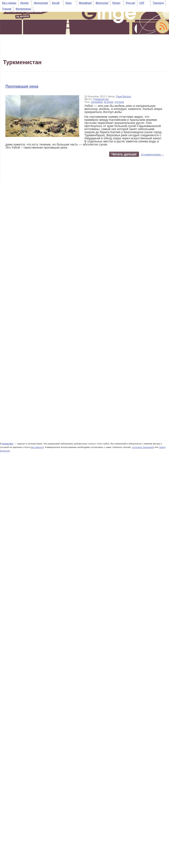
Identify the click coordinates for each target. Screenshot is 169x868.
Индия (24, 3)
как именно (37, 447)
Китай (56, 3)
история (109, 102)
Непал (116, 3)
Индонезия (41, 3)
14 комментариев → (152, 155)
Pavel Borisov (124, 97)
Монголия (102, 3)
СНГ (142, 3)
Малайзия (85, 3)
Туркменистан (101, 99)
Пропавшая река (22, 86)
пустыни (119, 102)
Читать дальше (124, 154)
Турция (7, 9)
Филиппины (23, 9)
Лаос (69, 3)
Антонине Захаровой (143, 447)
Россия (130, 3)
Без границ (9, 3)
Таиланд (158, 3)
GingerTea (8, 444)
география (97, 102)
